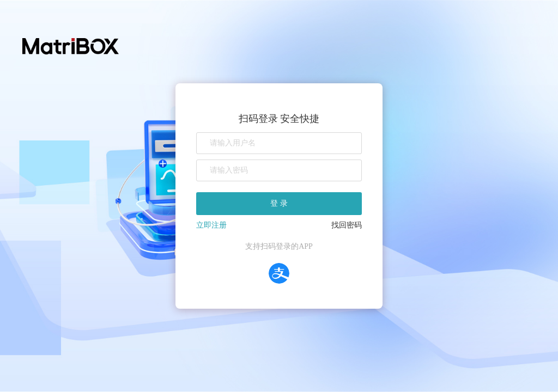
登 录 (279, 203)
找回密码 (347, 225)
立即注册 (211, 225)
